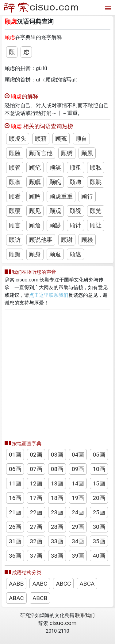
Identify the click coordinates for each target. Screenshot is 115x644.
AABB (16, 584)
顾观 (55, 211)
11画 (15, 483)
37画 (36, 556)
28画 (57, 527)
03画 (57, 455)
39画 (78, 556)
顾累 (87, 153)
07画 (36, 469)
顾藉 (41, 139)
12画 (36, 483)
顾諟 (55, 225)
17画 (36, 498)
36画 (15, 556)
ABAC (16, 598)
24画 (78, 512)
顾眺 (96, 182)
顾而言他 (41, 153)
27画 (36, 527)
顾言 (15, 225)
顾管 (15, 168)
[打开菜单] (107, 8)
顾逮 (75, 254)
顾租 (75, 168)
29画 (78, 527)
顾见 (35, 211)
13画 (57, 483)
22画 (36, 512)
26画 (15, 527)
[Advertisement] (57, 373)
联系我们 (85, 615)
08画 (57, 469)
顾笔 (35, 168)
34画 (78, 541)
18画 (57, 498)
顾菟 (61, 139)
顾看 (15, 196)
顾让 (96, 225)
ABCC (63, 584)
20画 (99, 498)
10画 (99, 469)
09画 (78, 469)
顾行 (87, 196)
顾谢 (67, 240)
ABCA (87, 584)
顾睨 (55, 182)
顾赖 (87, 240)
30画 (99, 527)
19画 (78, 498)
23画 (57, 512)
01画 (15, 455)
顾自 (81, 139)
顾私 (96, 168)
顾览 (96, 211)
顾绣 (67, 153)
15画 (99, 483)
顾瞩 (35, 182)
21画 (15, 512)
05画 (99, 455)
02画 (36, 455)
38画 (57, 556)
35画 (99, 541)
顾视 (75, 211)
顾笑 (55, 168)
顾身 (35, 254)
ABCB (40, 598)
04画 (78, 455)
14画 (78, 483)
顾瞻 (15, 182)
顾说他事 (41, 240)
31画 (15, 541)
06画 (15, 469)
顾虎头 (18, 139)
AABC (40, 584)
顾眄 (35, 196)
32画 (36, 541)
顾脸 (15, 153)
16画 (15, 498)
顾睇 (75, 182)
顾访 (15, 240)
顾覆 (15, 211)
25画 (99, 512)
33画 (57, 541)
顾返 (55, 254)
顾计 (75, 225)
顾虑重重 (61, 196)
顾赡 (15, 254)
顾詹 (35, 225)
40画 (99, 556)
